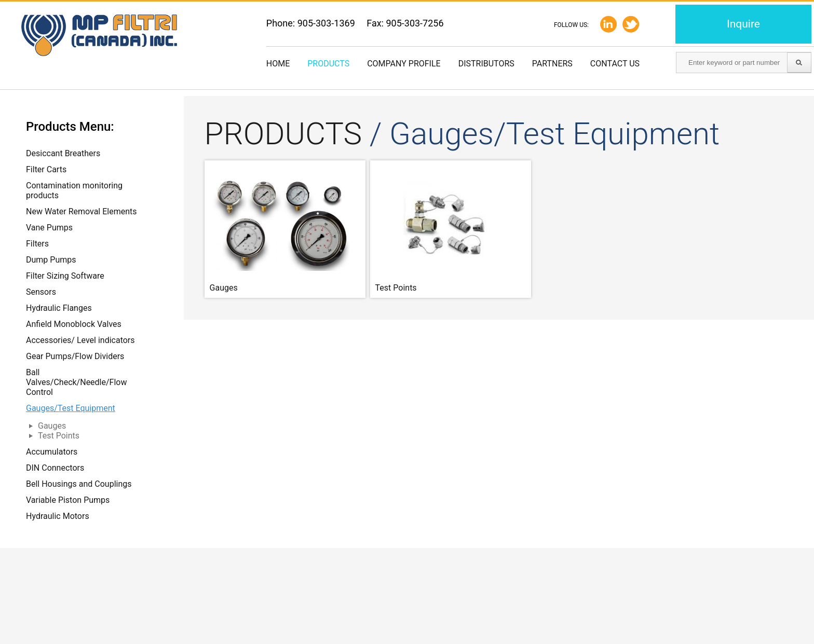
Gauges (52, 426)
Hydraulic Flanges (59, 308)
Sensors (41, 292)
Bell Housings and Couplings (79, 484)
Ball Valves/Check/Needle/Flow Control (76, 382)
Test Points (59, 436)
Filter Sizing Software (65, 276)
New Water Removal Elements (82, 211)
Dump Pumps (51, 260)
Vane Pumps (49, 228)
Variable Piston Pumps (68, 500)
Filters (37, 244)
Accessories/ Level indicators (80, 340)
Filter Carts (46, 169)
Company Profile (404, 64)
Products (328, 64)
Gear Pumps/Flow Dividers (75, 356)
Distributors (486, 64)
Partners (552, 64)
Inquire (743, 24)
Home (278, 64)
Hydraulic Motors (58, 516)
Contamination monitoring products (74, 190)
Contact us (615, 64)
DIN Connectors (55, 468)
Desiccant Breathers (63, 153)
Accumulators (52, 452)
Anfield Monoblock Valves (74, 324)
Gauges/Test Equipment (71, 408)
